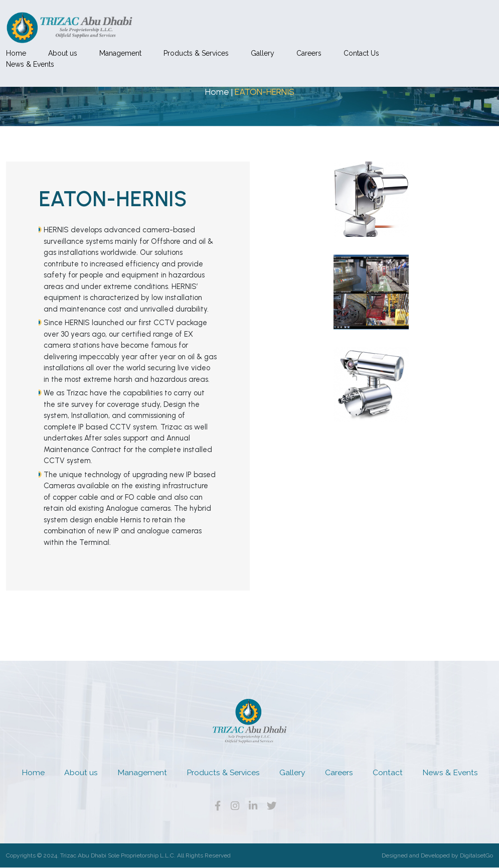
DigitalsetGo (476, 856)
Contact (388, 772)
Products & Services (279, 23)
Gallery (346, 23)
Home (99, 23)
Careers (392, 23)
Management (204, 23)
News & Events (113, 34)
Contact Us (445, 23)
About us (146, 23)
